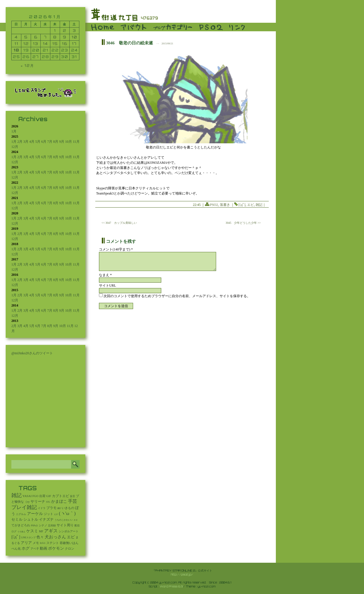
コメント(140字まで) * (116, 249)
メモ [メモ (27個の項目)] (36, 543)
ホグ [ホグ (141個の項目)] (26, 548)
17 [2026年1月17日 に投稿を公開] (74, 44)
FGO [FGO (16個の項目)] (35, 496)
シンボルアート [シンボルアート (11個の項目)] (69, 531)
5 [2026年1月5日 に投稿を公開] (26, 37)
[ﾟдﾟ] (242, 205)
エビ (251, 205)
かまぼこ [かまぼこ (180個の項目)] (59, 501)
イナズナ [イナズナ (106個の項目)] (46, 519)
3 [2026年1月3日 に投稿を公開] (75, 31)
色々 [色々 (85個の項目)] (40, 537)
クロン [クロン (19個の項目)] (70, 549)
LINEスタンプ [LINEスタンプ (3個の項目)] (28, 538)
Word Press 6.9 (171, 586)
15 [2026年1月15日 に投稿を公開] (55, 44)
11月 (76, 142)
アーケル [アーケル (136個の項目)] (35, 514)
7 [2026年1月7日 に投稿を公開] (45, 37)
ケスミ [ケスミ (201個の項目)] (32, 531)
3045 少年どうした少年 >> (243, 223)
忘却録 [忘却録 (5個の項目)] (52, 525)
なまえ (105, 275)
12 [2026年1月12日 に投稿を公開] (26, 44)
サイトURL (107, 285)
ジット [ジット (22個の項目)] (48, 514)
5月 (38, 142)
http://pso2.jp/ (182, 574)
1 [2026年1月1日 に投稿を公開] (55, 31)
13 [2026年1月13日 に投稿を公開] (36, 44)
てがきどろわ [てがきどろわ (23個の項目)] (21, 525)
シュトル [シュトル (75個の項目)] (31, 520)
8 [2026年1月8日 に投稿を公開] (55, 37)
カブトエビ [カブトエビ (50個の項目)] (61, 496)
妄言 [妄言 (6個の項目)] (73, 496)
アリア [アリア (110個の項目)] (26, 543)
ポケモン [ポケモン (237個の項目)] (56, 548)
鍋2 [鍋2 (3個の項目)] (59, 508)
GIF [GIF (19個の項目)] (49, 496)
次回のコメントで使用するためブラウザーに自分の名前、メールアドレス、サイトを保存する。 (177, 296)
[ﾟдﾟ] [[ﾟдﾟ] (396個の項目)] (16, 537)
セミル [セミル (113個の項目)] (17, 519)
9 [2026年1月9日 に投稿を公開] (65, 37)
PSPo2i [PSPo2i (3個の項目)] (34, 526)
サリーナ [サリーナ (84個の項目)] (38, 502)
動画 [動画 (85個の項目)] (44, 549)
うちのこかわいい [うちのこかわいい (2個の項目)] (64, 520)
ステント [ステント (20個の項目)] (53, 543)
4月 (32, 142)
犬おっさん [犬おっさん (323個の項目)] (55, 537)
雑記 (259, 205)
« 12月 (27, 66)
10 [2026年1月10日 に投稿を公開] (75, 37)
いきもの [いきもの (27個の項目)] (68, 508)
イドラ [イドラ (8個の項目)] (42, 508)
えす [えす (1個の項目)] (56, 514)
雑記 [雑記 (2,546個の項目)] (16, 495)
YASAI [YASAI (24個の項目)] (27, 496)
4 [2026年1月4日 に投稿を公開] (16, 37)
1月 (14, 131)
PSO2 (214, 205)
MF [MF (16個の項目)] (41, 531)
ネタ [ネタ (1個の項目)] (76, 520)
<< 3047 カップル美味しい (119, 223)
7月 (50, 142)
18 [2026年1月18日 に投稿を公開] (16, 50)
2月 (20, 142)
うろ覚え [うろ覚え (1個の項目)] (21, 532)
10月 (69, 142)
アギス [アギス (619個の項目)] (51, 531)
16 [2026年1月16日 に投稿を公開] (65, 44)
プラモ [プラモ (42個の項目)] (51, 508)
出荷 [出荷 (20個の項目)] (42, 496)
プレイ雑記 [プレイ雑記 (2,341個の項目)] (24, 507)
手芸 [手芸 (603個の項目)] (73, 501)
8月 (56, 142)
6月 (44, 142)
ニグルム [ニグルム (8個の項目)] (21, 514)
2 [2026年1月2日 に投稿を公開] (65, 31)
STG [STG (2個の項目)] (48, 502)
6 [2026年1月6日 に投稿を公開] (36, 37)
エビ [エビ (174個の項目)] (71, 537)
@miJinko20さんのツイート (32, 353)
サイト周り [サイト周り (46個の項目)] (65, 525)
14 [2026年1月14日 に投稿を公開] (45, 44)
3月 (26, 142)
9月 (62, 142)
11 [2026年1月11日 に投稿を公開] (16, 44)
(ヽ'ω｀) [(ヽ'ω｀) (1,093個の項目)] (67, 513)
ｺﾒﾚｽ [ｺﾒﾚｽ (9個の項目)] (43, 543)
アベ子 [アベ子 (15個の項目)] (35, 549)
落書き (225, 205)
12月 (15, 147)
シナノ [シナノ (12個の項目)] (43, 525)
